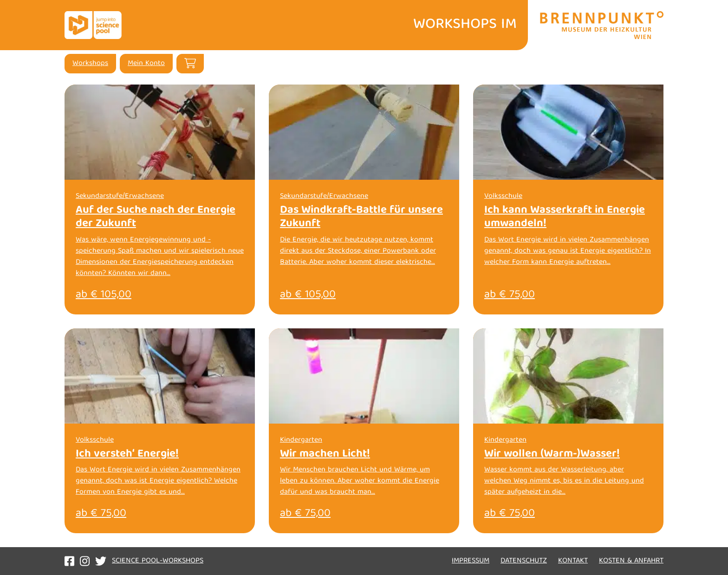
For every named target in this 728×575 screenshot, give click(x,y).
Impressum (471, 561)
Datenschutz (524, 561)
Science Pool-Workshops (158, 561)
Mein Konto (146, 64)
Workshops (90, 64)
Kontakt (573, 561)
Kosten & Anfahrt (631, 561)
